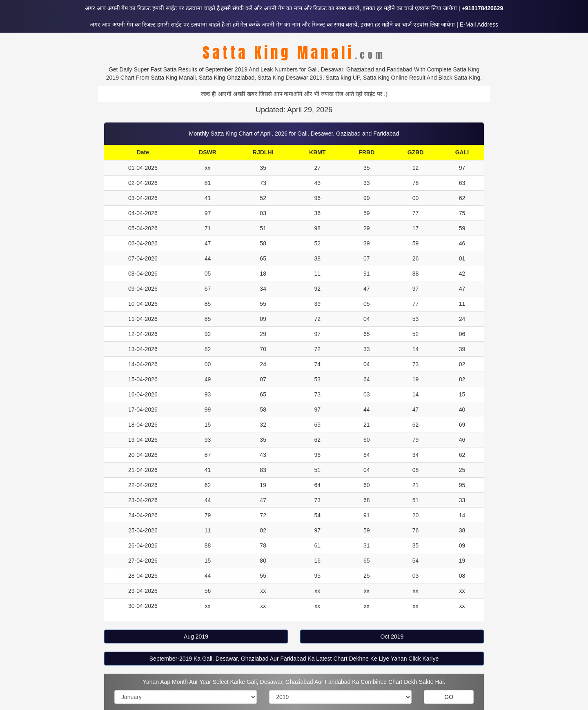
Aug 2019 (196, 637)
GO (449, 697)
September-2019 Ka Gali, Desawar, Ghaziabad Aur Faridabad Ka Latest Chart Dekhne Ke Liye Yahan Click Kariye (294, 659)
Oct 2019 (392, 637)
